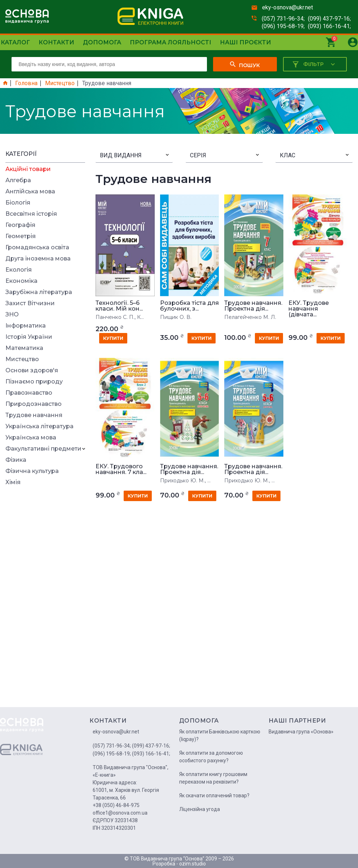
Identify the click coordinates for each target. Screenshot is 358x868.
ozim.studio (193, 864)
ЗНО (12, 315)
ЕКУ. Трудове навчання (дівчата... (309, 309)
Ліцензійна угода (200, 809)
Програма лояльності (171, 42)
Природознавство (34, 404)
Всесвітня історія (31, 214)
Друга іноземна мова (38, 259)
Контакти (56, 42)
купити (113, 338)
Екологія (19, 270)
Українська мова (31, 438)
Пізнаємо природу (34, 382)
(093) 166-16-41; (329, 26)
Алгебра (18, 180)
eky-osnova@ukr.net (288, 7)
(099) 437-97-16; (329, 19)
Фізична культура (32, 471)
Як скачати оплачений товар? (214, 795)
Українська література (39, 426)
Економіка (21, 281)
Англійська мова (30, 192)
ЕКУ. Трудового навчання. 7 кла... (121, 469)
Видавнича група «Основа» (301, 732)
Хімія (13, 482)
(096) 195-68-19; (283, 26)
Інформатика (26, 326)
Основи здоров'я (32, 371)
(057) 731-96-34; (283, 19)
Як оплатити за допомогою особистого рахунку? (211, 757)
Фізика (16, 460)
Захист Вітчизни (30, 303)
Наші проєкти (246, 42)
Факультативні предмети (43, 449)
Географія (20, 225)
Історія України (29, 337)
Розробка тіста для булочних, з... (189, 306)
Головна (26, 83)
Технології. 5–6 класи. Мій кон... (119, 306)
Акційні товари (28, 169)
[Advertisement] (45, 599)
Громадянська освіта (37, 247)
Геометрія (21, 236)
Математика (24, 348)
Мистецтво (60, 83)
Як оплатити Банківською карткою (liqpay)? (220, 735)
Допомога (102, 42)
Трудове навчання (34, 415)
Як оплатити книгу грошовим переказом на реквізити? (213, 778)
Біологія (18, 203)
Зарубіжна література (39, 292)
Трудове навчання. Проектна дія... (253, 306)
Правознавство (29, 393)
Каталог (15, 42)
